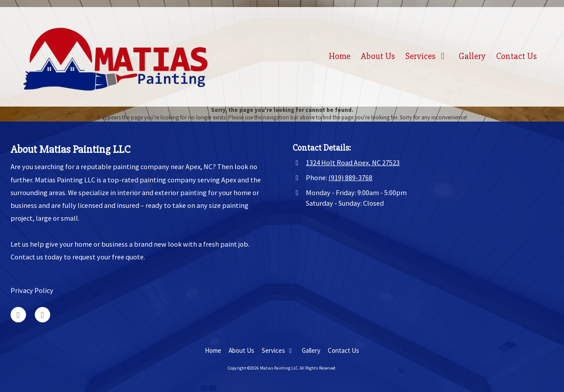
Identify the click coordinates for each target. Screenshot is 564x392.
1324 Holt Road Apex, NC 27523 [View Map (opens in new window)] (353, 163)
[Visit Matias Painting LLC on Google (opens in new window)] (18, 315)
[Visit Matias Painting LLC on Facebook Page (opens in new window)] (43, 315)
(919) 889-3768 (350, 178)
